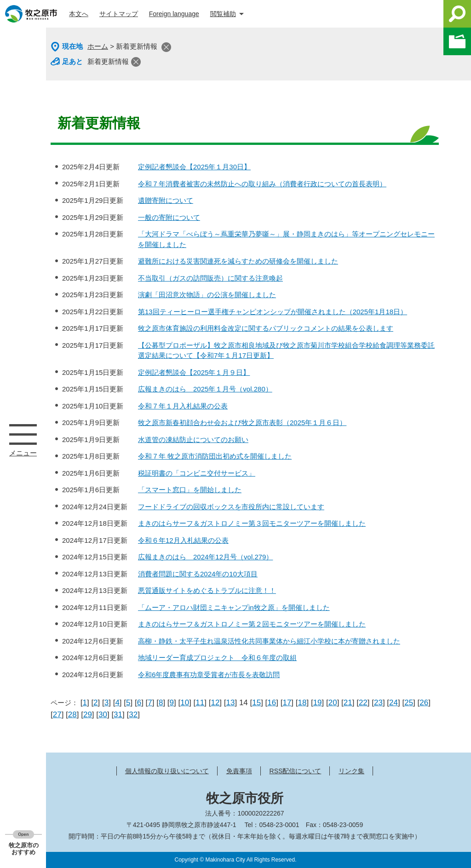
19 (318, 703)
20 (333, 703)
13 (231, 703)
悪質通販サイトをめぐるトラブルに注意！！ (207, 590)
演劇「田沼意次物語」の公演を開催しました (207, 295)
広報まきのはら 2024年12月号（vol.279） (205, 557)
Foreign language (174, 14)
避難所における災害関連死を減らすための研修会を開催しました (238, 261)
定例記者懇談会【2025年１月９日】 (194, 372)
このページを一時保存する (457, 41)
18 (302, 703)
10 (185, 703)
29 (88, 715)
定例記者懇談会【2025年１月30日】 (194, 167)
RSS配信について (296, 771)
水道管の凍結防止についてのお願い (193, 440)
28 (72, 715)
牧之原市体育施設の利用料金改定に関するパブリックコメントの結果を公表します (266, 328)
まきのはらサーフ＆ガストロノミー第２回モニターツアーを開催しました (252, 624)
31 (118, 715)
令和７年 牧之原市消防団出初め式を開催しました (215, 456)
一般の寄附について (169, 217)
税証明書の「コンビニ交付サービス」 (197, 473)
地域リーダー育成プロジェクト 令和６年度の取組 (217, 658)
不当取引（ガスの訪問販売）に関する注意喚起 (210, 278)
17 (287, 703)
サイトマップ (119, 14)
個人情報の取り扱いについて (167, 771)
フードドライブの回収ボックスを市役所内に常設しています (231, 507)
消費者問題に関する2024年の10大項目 (198, 574)
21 (348, 703)
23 (378, 703)
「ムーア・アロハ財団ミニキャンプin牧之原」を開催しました (234, 607)
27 (57, 715)
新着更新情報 (108, 61)
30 (103, 715)
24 (393, 703)
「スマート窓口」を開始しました (190, 490)
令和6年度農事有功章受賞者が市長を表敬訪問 (209, 675)
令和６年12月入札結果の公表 (183, 540)
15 (256, 703)
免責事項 (239, 771)
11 (200, 703)
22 (363, 703)
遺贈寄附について (166, 200)
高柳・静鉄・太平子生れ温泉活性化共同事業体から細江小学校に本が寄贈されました (269, 641)
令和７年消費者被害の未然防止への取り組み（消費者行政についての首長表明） (262, 184)
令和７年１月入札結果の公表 (183, 406)
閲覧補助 (223, 14)
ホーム (98, 46)
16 (272, 703)
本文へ (79, 14)
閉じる (166, 47)
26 (424, 703)
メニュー (23, 434)
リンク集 (351, 771)
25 (409, 703)
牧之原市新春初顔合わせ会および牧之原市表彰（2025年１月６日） (242, 423)
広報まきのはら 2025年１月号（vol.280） (205, 389)
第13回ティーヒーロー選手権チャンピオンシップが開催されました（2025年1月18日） (273, 312)
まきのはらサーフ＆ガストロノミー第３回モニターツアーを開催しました (252, 523)
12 (215, 703)
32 (133, 715)
